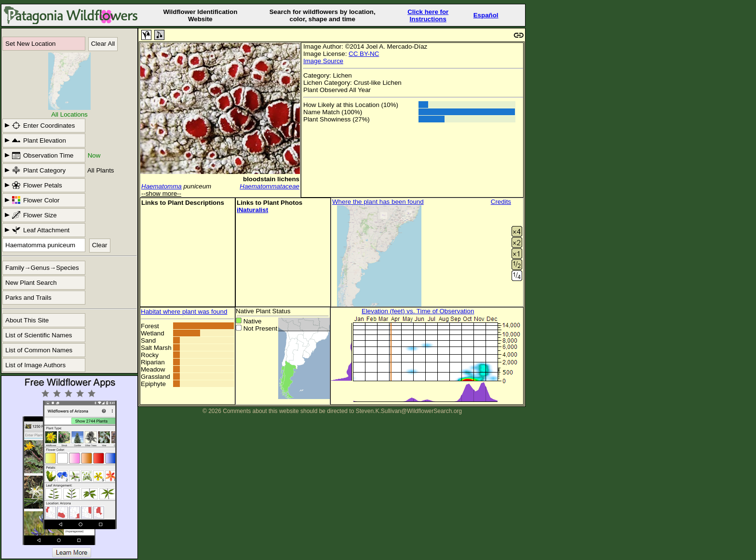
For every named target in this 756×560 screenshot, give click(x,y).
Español (486, 15)
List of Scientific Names (39, 335)
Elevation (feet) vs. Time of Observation (418, 311)
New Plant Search (31, 283)
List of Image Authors (35, 365)
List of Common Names (39, 350)
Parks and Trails (28, 298)
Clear (100, 245)
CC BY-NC (364, 54)
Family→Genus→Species (42, 268)
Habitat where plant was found (184, 312)
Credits (501, 202)
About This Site (27, 320)
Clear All (103, 44)
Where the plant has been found (378, 202)
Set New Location (30, 44)
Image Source (323, 61)
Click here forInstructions (428, 15)
